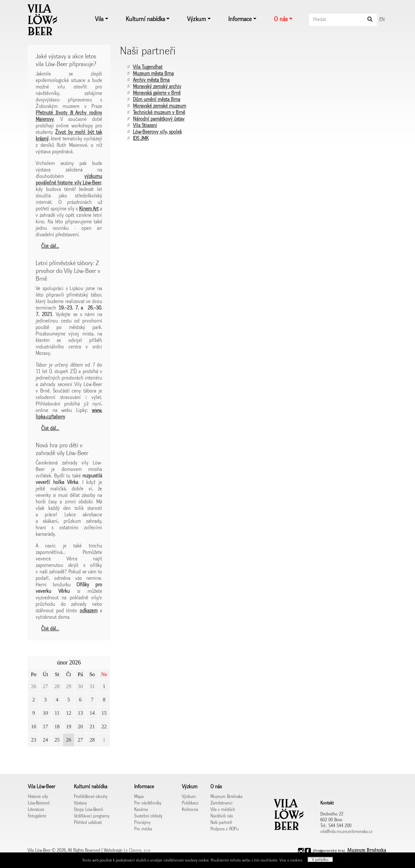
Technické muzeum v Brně (159, 113)
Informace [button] (240, 19)
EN (382, 20)
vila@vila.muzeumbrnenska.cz (346, 832)
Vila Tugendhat (148, 67)
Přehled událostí (88, 823)
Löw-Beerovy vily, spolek (157, 132)
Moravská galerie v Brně (157, 93)
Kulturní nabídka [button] (145, 19)
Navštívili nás (222, 816)
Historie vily (38, 797)
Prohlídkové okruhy (91, 797)
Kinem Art (89, 209)
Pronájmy (142, 823)
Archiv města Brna (151, 80)
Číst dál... (50, 247)
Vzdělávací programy (92, 816)
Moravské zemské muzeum (160, 106)
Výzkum (189, 797)
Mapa (139, 797)
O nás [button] (281, 19)
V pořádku (320, 860)
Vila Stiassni (145, 126)
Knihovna (190, 810)
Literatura (36, 810)
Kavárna (141, 810)
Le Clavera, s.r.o (137, 850)
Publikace (190, 803)
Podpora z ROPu (225, 829)
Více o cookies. (292, 860)
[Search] (343, 20)
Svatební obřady (148, 816)
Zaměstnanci (221, 803)
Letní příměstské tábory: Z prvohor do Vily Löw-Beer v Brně (68, 271)
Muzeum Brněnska (226, 797)
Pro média (143, 829)
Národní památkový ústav (159, 119)
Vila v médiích (223, 810)
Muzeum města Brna (153, 74)
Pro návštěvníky (148, 803)
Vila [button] (99, 19)
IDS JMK (141, 139)
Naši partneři (221, 823)
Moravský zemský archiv (157, 87)
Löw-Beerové (39, 803)
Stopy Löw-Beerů (89, 810)
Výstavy (80, 803)
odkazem (89, 611)
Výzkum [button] (196, 19)
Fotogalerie (37, 816)
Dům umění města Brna (157, 100)
